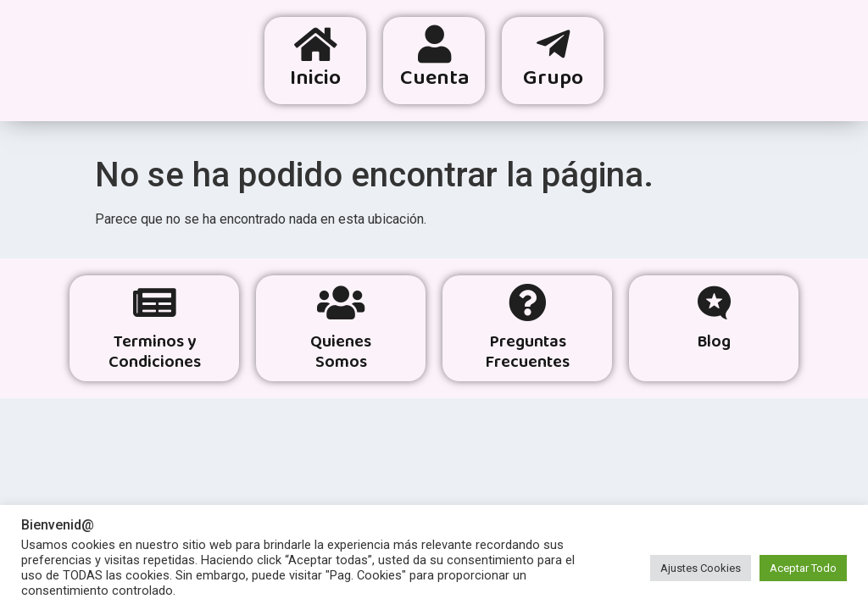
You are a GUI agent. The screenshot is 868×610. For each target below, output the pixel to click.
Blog (714, 343)
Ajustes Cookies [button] (701, 568)
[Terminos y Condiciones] (155, 303)
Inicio (315, 79)
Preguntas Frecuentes (527, 353)
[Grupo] (553, 44)
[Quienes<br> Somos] (341, 303)
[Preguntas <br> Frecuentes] (528, 303)
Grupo (553, 79)
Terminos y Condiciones (155, 353)
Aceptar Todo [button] (803, 568)
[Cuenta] (434, 44)
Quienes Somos (341, 353)
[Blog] (714, 303)
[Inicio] (316, 44)
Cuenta (435, 79)
